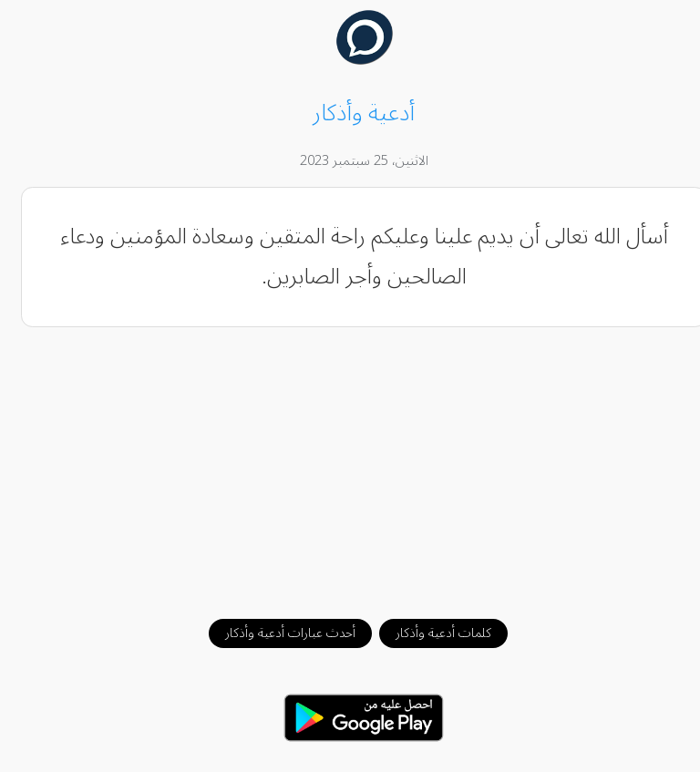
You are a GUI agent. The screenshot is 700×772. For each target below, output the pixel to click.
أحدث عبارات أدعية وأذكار (277, 633)
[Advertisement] (350, 464)
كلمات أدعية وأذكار (430, 633)
